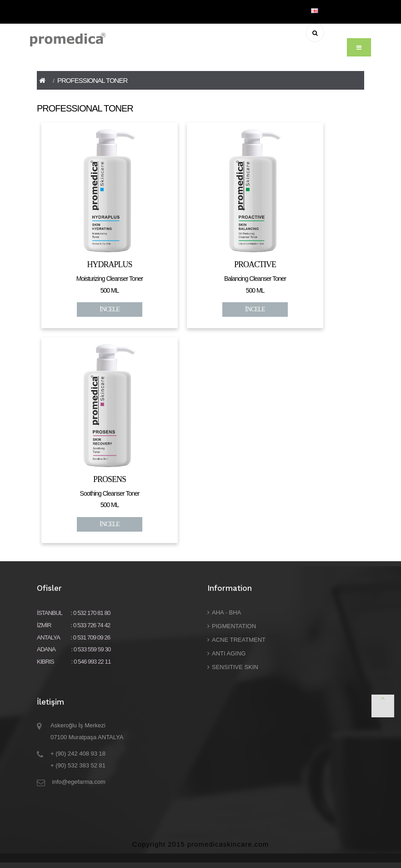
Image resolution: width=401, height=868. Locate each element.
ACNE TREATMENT (239, 640)
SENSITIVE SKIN (235, 667)
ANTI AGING (229, 653)
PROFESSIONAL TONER (92, 80)
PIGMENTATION (234, 626)
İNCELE (110, 309)
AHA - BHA (226, 612)
